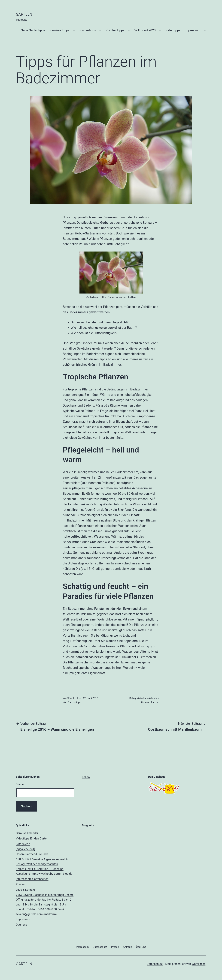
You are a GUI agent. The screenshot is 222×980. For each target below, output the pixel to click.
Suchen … (22, 784)
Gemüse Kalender (27, 833)
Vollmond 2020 (145, 30)
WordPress (199, 964)
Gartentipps (88, 30)
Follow (86, 777)
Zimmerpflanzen (150, 703)
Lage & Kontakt (45, 902)
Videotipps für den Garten (32, 838)
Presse (20, 884)
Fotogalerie (45, 847)
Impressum (193, 30)
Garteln (24, 14)
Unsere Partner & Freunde (45, 864)
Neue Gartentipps (33, 30)
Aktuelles (154, 698)
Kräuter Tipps (115, 30)
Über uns (21, 925)
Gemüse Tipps (60, 30)
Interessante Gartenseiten (32, 879)
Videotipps (173, 30)
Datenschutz (155, 964)
